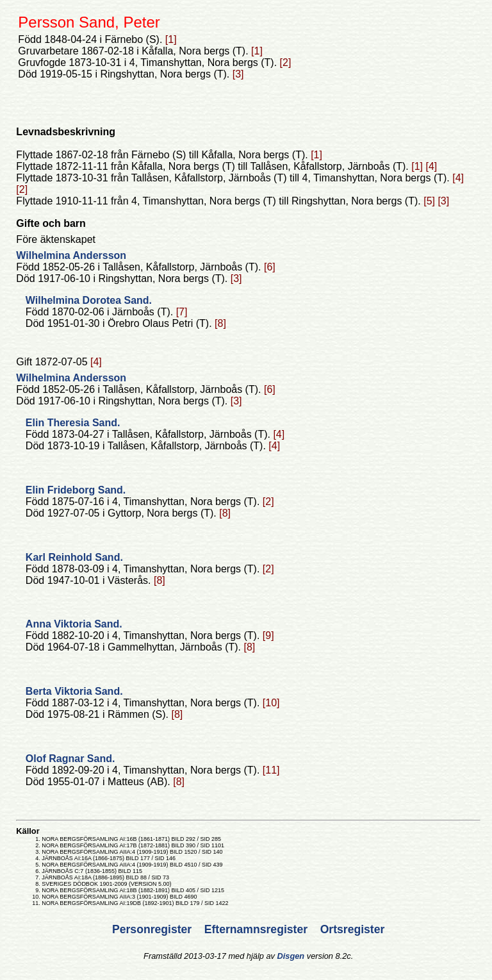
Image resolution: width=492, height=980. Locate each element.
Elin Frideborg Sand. (76, 490)
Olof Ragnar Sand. (70, 759)
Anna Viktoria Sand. (74, 624)
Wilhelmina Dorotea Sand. (89, 300)
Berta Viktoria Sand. (74, 691)
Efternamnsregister (258, 929)
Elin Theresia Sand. (73, 423)
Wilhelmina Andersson (71, 255)
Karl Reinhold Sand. (74, 557)
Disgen (291, 956)
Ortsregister (353, 929)
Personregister (153, 929)
